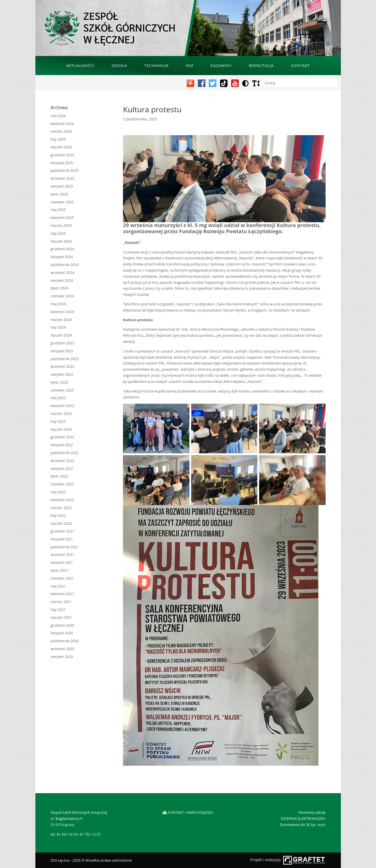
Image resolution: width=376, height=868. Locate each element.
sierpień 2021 (62, 562)
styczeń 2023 (61, 429)
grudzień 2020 (62, 625)
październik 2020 (65, 641)
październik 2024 (65, 265)
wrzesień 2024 (62, 272)
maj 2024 (58, 304)
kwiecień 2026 (62, 124)
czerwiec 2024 (62, 296)
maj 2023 (58, 398)
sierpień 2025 (62, 186)
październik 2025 (65, 170)
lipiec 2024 (59, 288)
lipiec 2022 (59, 476)
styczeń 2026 (61, 147)
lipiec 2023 (59, 382)
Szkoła (119, 65)
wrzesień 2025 (62, 178)
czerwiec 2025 (62, 202)
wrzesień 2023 (62, 366)
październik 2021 (65, 547)
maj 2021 (58, 586)
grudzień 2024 (62, 249)
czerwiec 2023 (62, 390)
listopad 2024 (62, 257)
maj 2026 (58, 116)
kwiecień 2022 (62, 500)
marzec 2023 (61, 414)
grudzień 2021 (62, 531)
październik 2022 (65, 453)
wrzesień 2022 (62, 461)
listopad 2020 (62, 633)
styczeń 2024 (61, 335)
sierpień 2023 (62, 374)
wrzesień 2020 (62, 649)
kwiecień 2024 (62, 312)
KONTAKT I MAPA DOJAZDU (190, 812)
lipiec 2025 (59, 194)
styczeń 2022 (61, 523)
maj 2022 (58, 492)
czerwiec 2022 (62, 484)
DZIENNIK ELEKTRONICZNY (303, 818)
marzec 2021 (61, 602)
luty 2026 (58, 139)
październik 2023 (65, 359)
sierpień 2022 (62, 468)
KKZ (190, 65)
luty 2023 (58, 421)
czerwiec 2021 (62, 578)
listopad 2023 (62, 351)
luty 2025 (58, 233)
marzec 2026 (61, 131)
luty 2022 (58, 515)
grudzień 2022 (62, 437)
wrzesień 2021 (62, 555)
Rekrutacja (261, 65)
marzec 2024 (61, 320)
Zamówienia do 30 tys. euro (303, 825)
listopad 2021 (62, 539)
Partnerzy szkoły (312, 812)
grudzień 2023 (62, 343)
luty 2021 (58, 610)
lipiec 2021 (59, 570)
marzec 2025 (61, 225)
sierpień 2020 (62, 657)
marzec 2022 (61, 508)
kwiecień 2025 (62, 218)
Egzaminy (221, 65)
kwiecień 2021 (62, 594)
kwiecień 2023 (62, 406)
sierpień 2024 (62, 280)
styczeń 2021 (61, 617)
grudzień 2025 (62, 155)
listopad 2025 (62, 163)
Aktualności (80, 65)
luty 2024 (58, 327)
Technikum (156, 65)
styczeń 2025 (61, 241)
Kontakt (300, 65)
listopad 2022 (62, 445)
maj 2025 (58, 210)
